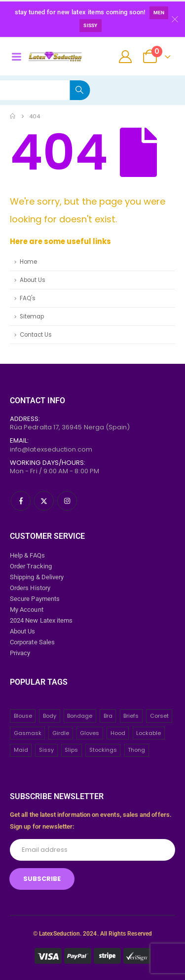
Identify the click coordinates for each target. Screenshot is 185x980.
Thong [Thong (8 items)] (136, 750)
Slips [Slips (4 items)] (71, 750)
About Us (33, 280)
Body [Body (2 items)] (50, 716)
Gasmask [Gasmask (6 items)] (28, 733)
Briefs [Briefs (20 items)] (131, 716)
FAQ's (28, 298)
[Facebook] (21, 501)
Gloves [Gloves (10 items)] (90, 733)
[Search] (80, 90)
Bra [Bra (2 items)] (108, 716)
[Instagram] (67, 501)
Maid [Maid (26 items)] (21, 750)
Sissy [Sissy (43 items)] (46, 750)
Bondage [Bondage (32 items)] (80, 716)
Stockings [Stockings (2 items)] (103, 750)
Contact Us (36, 335)
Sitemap (32, 316)
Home (28, 262)
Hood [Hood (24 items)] (118, 733)
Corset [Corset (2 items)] (159, 716)
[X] (44, 501)
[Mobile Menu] (16, 57)
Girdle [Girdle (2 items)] (61, 733)
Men (159, 13)
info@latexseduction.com (51, 449)
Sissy (91, 25)
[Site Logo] (55, 57)
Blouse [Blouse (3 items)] (23, 716)
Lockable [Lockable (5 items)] (148, 733)
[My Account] (126, 57)
